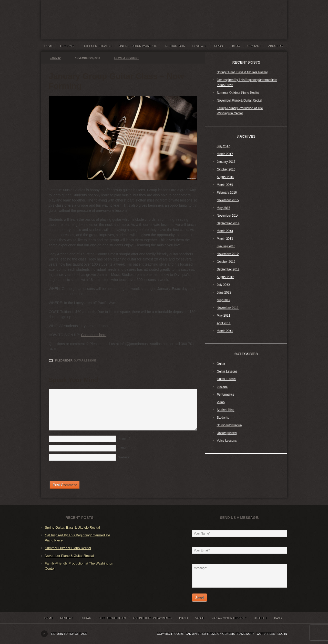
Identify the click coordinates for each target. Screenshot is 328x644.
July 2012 (223, 285)
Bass (278, 618)
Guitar (221, 364)
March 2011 (225, 331)
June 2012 (224, 292)
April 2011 (223, 323)
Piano (221, 402)
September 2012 (228, 269)
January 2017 (226, 162)
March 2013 (225, 238)
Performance (225, 394)
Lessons (68, 47)
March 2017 (225, 154)
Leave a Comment (127, 58)
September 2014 (228, 223)
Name (122, 439)
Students (223, 417)
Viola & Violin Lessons (229, 618)
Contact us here (94, 335)
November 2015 (227, 200)
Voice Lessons (226, 440)
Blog (236, 46)
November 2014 (227, 215)
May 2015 (223, 208)
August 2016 (225, 177)
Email (122, 448)
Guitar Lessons (85, 361)
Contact (254, 46)
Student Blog (225, 410)
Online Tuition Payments (138, 46)
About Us (275, 46)
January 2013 (226, 246)
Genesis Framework (238, 634)
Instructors (175, 46)
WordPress (266, 634)
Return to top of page (69, 634)
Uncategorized (226, 433)
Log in (282, 634)
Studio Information (229, 425)
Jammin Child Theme (201, 634)
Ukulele (260, 618)
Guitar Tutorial (226, 379)
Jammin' (55, 58)
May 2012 (223, 300)
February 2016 (227, 192)
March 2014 (225, 231)
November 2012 (227, 254)
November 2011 (227, 308)
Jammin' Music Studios (105, 15)
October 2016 (226, 169)
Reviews (199, 46)
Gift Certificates (98, 46)
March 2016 (225, 185)
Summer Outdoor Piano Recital (238, 93)
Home (49, 46)
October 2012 (226, 261)
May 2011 (223, 315)
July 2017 (223, 146)
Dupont (219, 46)
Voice (200, 618)
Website (124, 457)
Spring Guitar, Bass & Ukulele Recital (242, 72)
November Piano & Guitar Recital (239, 100)
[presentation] (88, 471)
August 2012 (225, 277)
